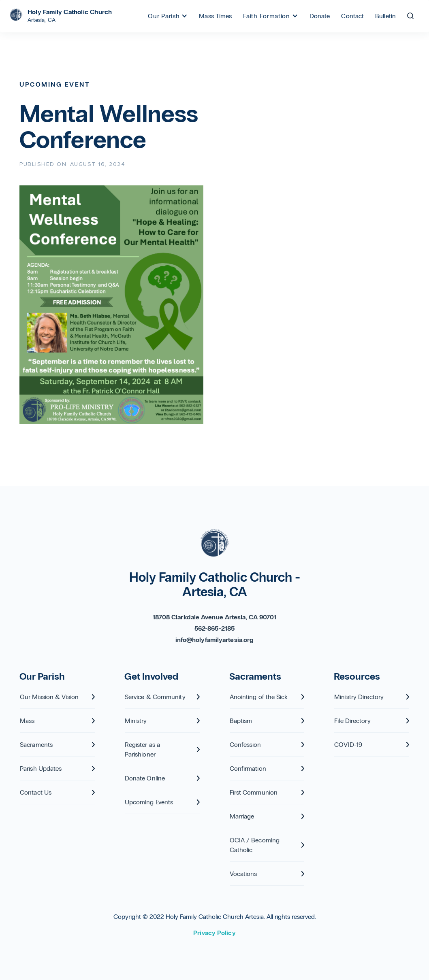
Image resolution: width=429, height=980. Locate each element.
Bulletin (385, 16)
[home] (61, 16)
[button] (168, 16)
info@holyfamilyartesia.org (215, 640)
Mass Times (215, 16)
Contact (352, 16)
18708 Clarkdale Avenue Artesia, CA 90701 (215, 617)
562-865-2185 (214, 628)
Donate (320, 16)
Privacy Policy (214, 933)
